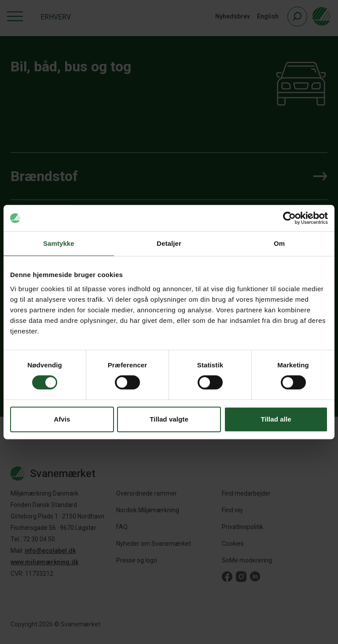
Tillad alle (276, 419)
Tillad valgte (169, 419)
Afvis (62, 419)
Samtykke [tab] (59, 243)
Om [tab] (279, 243)
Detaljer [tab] (169, 243)
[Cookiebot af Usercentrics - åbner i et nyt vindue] (289, 218)
